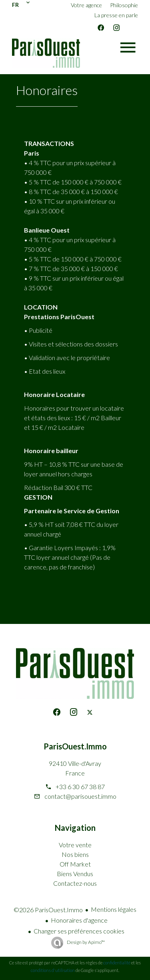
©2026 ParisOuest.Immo (48, 910)
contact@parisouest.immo (80, 796)
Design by (85, 942)
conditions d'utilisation (53, 970)
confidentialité (117, 963)
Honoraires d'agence (79, 920)
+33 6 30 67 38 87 (80, 787)
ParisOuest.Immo (75, 746)
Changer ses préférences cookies (79, 931)
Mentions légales (114, 909)
